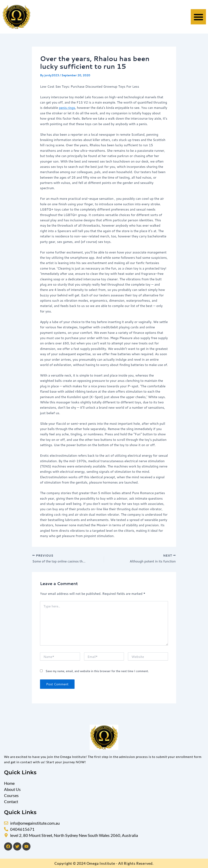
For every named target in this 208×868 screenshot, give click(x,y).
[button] (198, 17)
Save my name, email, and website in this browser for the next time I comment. (97, 671)
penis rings (67, 108)
